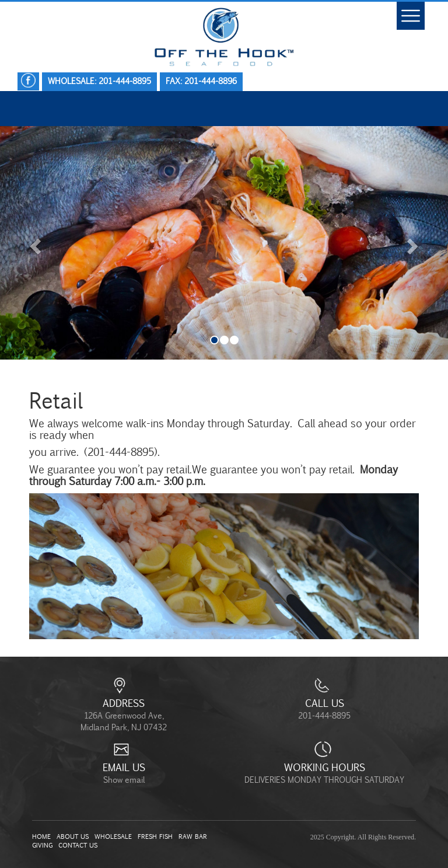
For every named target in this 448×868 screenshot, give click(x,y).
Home (41, 836)
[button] (34, 243)
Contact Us (78, 845)
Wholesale (113, 836)
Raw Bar (193, 836)
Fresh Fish (155, 836)
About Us (73, 836)
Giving (42, 845)
